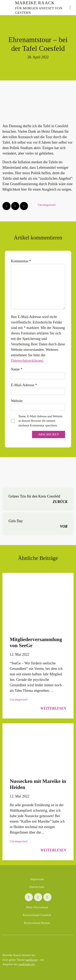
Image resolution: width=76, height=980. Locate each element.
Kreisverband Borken (37, 923)
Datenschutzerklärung (27, 361)
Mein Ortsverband (37, 907)
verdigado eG (26, 964)
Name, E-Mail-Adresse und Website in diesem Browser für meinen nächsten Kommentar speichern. (40, 421)
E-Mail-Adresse (24, 385)
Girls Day (38, 524)
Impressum (37, 879)
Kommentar (21, 261)
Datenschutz (37, 887)
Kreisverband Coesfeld (37, 915)
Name (17, 369)
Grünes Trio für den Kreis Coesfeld (38, 499)
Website (17, 401)
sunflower (32, 960)
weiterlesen (53, 708)
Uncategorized (47, 205)
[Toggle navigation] (70, 8)
